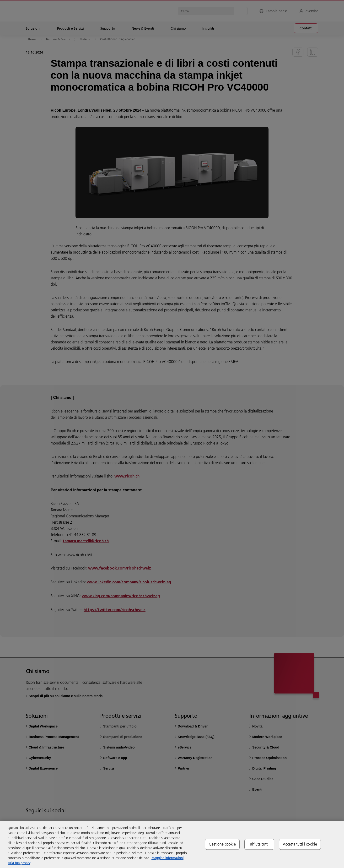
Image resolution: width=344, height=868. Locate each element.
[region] (172, 844)
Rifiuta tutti (259, 844)
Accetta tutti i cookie (300, 844)
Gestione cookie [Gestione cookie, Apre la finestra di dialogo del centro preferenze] (222, 844)
